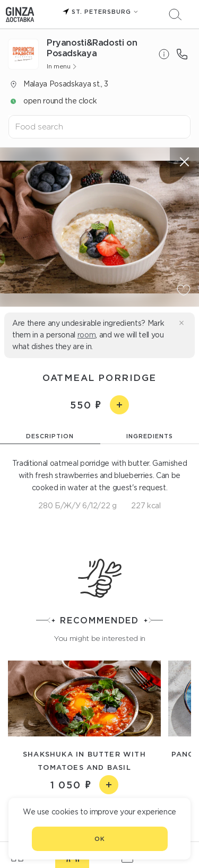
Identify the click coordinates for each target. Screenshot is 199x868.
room (87, 335)
